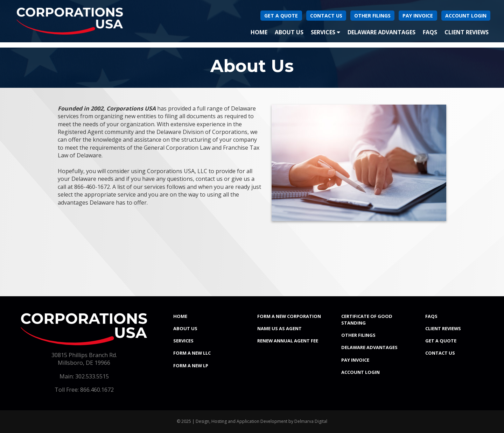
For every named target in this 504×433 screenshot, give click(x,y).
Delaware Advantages (381, 32)
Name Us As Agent (279, 328)
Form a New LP (191, 365)
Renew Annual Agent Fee (288, 341)
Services (325, 32)
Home (260, 32)
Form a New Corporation (289, 316)
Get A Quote (281, 16)
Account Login (466, 16)
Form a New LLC (192, 353)
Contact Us (326, 16)
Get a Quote (441, 341)
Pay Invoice (418, 16)
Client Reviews (467, 32)
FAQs (430, 32)
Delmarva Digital (311, 421)
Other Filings (372, 16)
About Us (289, 32)
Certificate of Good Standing (367, 320)
